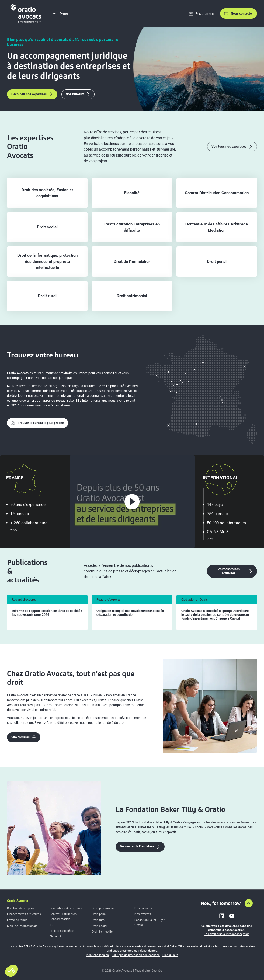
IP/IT (53, 925)
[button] (11, 971)
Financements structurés (24, 914)
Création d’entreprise (21, 908)
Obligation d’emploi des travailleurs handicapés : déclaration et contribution (131, 613)
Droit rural (99, 920)
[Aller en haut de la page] (249, 903)
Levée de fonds (17, 920)
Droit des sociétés (62, 931)
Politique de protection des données (136, 955)
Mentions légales (97, 955)
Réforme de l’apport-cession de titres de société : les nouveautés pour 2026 (47, 613)
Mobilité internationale (22, 926)
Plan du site (170, 955)
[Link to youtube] (232, 916)
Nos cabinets (143, 908)
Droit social (100, 926)
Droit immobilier (103, 932)
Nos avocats (143, 914)
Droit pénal (99, 914)
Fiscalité (55, 936)
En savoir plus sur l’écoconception (227, 934)
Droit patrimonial (103, 908)
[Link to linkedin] (222, 916)
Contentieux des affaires (66, 908)
